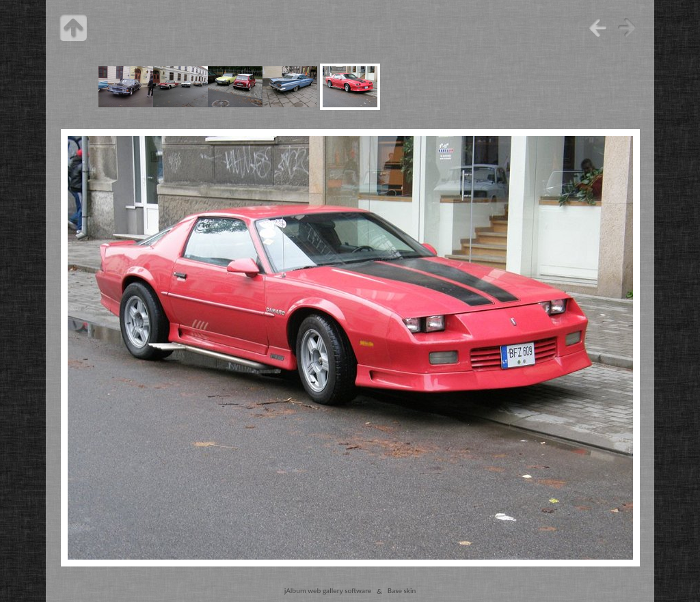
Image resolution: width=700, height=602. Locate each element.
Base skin (402, 591)
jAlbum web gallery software (328, 591)
